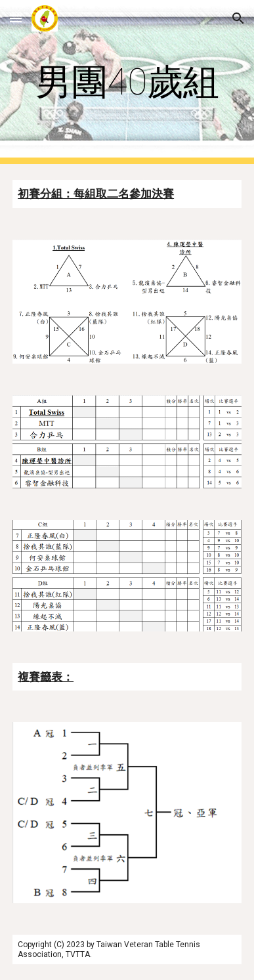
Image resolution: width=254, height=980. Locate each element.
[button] (16, 18)
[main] (127, 82)
